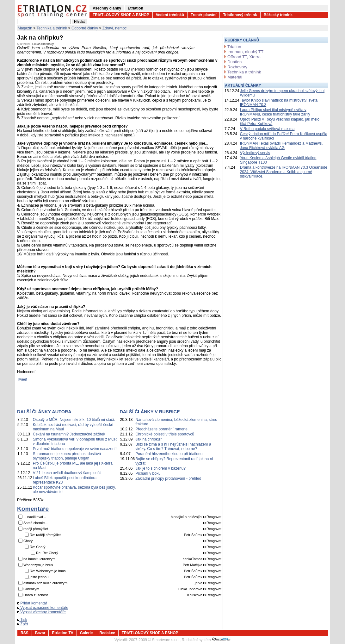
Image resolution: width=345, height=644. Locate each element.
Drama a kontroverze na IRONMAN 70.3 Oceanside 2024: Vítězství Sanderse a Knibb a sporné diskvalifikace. (284, 172)
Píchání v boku (148, 473)
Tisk (22, 620)
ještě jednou (39, 577)
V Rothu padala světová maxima (267, 129)
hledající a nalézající (187, 517)
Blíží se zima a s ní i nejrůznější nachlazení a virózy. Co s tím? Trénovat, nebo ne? (173, 447)
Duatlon (234, 62)
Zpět (22, 624)
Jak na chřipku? (149, 439)
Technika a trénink (52, 28)
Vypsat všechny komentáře (41, 612)
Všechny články (107, 8)
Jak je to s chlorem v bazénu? (160, 468)
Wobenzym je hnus (38, 565)
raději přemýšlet (36, 529)
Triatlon (234, 47)
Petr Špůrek (193, 535)
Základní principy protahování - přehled (168, 478)
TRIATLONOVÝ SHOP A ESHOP (121, 15)
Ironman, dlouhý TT (245, 52)
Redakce (107, 633)
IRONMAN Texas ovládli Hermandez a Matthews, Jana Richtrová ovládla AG (281, 146)
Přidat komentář (32, 603)
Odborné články (85, 28)
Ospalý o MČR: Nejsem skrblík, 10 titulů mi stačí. (74, 420)
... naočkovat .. (35, 517)
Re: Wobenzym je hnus (48, 571)
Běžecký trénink (278, 15)
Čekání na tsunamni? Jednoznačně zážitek (69, 434)
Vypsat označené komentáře (43, 608)
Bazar (40, 633)
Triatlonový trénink (240, 15)
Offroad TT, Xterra (244, 57)
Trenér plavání (203, 15)
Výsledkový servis (255, 153)
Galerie (86, 633)
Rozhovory (237, 67)
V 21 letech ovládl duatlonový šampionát (67, 473)
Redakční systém (206, 640)
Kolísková (195, 595)
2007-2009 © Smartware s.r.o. (154, 640)
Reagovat (212, 517)
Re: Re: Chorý (47, 553)
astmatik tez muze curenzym (45, 583)
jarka (199, 583)
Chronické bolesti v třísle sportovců (165, 434)
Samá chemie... (35, 523)
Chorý (28, 541)
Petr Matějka (193, 565)
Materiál (235, 77)
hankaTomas (192, 559)
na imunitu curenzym (40, 559)
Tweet (22, 379)
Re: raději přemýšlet (45, 535)
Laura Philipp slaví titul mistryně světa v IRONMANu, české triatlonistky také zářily (275, 112)
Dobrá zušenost (36, 595)
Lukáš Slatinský (43, 44)
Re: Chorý (38, 547)
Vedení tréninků (170, 15)
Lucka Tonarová (190, 589)
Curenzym (31, 589)
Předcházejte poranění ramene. (162, 429)
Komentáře (33, 509)
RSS (25, 633)
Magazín (25, 28)
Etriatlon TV (62, 633)
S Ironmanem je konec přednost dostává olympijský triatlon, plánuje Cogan (67, 456)
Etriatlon (136, 8)
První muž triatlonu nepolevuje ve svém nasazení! (75, 449)
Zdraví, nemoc (115, 28)
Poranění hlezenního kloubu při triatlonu (169, 454)
